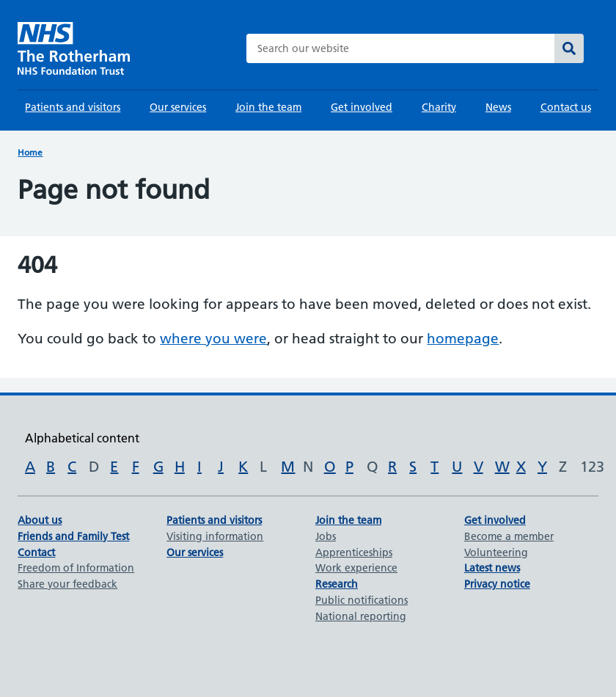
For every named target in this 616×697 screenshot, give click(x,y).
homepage (463, 339)
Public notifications (362, 600)
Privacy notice (497, 584)
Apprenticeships (354, 552)
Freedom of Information (76, 568)
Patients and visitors (73, 107)
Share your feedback (67, 584)
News (498, 107)
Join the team (268, 107)
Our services (178, 107)
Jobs (326, 536)
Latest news (492, 568)
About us (40, 520)
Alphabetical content (82, 438)
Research (337, 584)
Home (30, 152)
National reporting (361, 616)
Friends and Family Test (73, 536)
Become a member (509, 536)
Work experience (356, 568)
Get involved (362, 107)
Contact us (566, 107)
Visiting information (215, 536)
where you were (213, 339)
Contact (36, 552)
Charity (439, 107)
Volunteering (496, 552)
